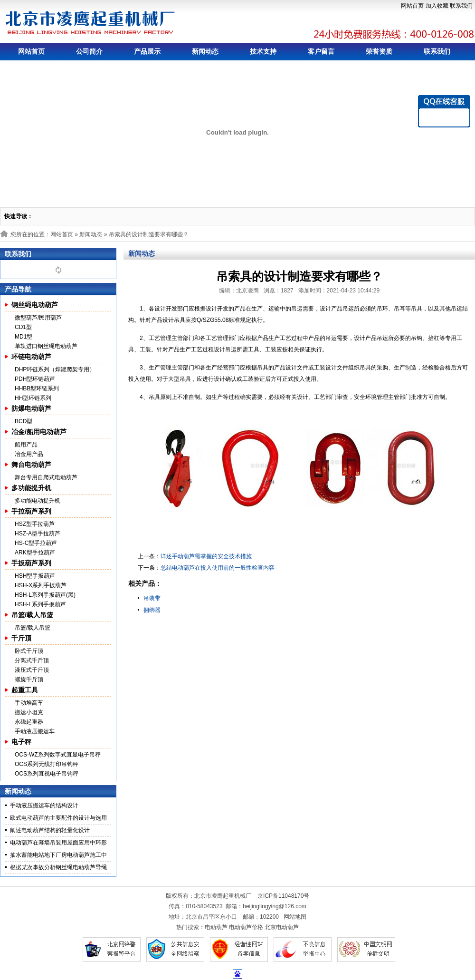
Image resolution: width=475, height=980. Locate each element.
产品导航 (18, 289)
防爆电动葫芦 (31, 408)
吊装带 (152, 598)
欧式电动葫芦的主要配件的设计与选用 (58, 818)
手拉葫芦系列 (31, 511)
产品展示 (147, 51)
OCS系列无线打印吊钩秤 (47, 764)
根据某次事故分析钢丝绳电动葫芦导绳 (58, 867)
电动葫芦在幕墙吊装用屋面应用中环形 (58, 843)
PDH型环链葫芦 (35, 379)
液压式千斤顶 (32, 670)
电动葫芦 (216, 927)
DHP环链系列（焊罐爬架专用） (55, 369)
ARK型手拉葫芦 (35, 553)
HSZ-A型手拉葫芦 (38, 534)
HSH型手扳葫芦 (35, 576)
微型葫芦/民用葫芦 (38, 318)
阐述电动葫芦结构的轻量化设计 (50, 830)
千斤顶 (21, 638)
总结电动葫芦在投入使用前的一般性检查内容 (218, 568)
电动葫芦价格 (246, 927)
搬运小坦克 (29, 712)
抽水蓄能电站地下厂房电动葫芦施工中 (58, 855)
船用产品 (26, 445)
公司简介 (89, 51)
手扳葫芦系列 (31, 563)
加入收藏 (437, 6)
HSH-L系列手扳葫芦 (40, 604)
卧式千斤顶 (29, 651)
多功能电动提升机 (38, 501)
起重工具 (25, 690)
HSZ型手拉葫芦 (35, 524)
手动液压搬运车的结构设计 (44, 805)
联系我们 (461, 6)
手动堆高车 (29, 703)
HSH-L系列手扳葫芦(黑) (45, 595)
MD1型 (24, 337)
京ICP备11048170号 (283, 896)
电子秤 (21, 742)
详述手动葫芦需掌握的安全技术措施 (206, 556)
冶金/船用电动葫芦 (39, 432)
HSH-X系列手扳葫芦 (41, 585)
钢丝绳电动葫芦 (35, 305)
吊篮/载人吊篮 (32, 615)
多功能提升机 (31, 488)
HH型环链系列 (33, 398)
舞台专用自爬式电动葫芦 (46, 477)
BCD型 (24, 421)
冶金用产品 (29, 454)
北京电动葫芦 (282, 927)
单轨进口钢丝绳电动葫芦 (46, 346)
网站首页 (412, 6)
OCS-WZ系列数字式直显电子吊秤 (58, 755)
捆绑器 (152, 610)
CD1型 (23, 327)
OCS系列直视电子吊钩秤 (47, 774)
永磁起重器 (29, 722)
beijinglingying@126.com (275, 906)
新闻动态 (205, 51)
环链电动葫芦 (31, 357)
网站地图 (295, 917)
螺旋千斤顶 (29, 679)
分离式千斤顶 (32, 660)
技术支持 (263, 51)
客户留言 (321, 51)
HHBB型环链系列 (37, 388)
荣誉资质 (379, 51)
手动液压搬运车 (35, 731)
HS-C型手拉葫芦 (36, 543)
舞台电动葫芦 (31, 465)
